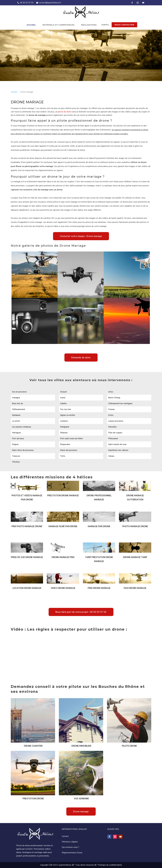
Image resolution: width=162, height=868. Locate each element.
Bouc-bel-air (17, 403)
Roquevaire (65, 444)
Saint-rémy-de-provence (23, 450)
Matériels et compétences (59, 25)
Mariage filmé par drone (63, 526)
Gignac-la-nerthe (68, 415)
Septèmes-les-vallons (118, 450)
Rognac (15, 444)
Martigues (17, 433)
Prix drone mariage (99, 588)
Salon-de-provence (69, 450)
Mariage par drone (99, 526)
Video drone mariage (63, 588)
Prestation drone (33, 799)
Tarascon (16, 456)
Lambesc (64, 421)
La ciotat (16, 421)
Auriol (63, 398)
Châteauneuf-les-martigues (120, 403)
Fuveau (111, 409)
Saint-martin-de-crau (117, 444)
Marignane (65, 427)
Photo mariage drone (135, 526)
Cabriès (63, 403)
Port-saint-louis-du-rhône (71, 439)
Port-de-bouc (18, 439)
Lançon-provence (116, 421)
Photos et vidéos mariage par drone (27, 498)
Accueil (31, 25)
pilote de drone (65, 112)
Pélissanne (113, 439)
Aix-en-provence (19, 392)
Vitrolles (16, 462)
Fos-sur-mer (66, 409)
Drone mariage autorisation (135, 498)
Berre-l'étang (114, 398)
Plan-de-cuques (115, 433)
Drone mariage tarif (135, 557)
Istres (111, 415)
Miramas (64, 433)
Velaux (111, 456)
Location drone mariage (27, 588)
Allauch (63, 392)
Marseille (112, 427)
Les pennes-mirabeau (22, 427)
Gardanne (16, 415)
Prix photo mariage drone (27, 526)
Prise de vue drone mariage (27, 557)
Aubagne (16, 398)
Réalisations (89, 25)
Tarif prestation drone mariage (99, 559)
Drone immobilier (81, 746)
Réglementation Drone (72, 853)
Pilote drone (129, 746)
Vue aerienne (81, 799)
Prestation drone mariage (63, 496)
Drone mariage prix (63, 557)
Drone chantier (33, 746)
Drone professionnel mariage (99, 498)
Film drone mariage (135, 588)
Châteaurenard (18, 409)
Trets (63, 456)
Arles (111, 392)
